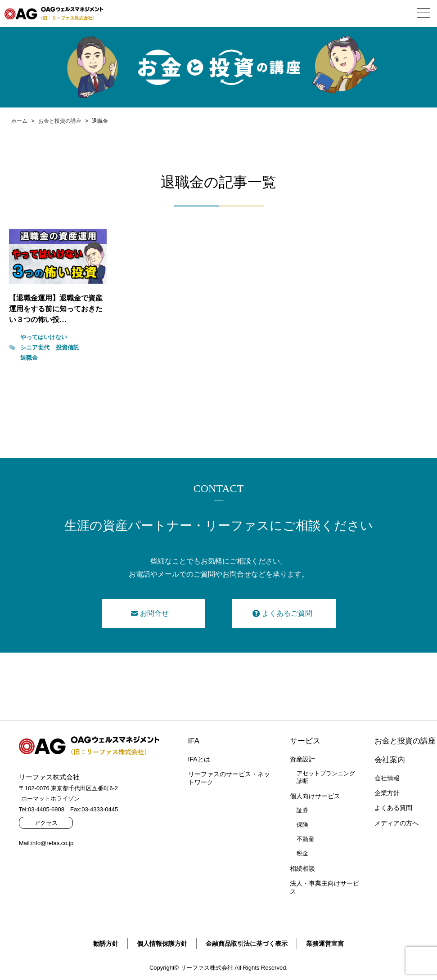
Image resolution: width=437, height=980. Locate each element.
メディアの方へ (396, 823)
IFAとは (199, 759)
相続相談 (302, 868)
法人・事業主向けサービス (324, 887)
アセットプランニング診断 (326, 777)
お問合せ (154, 613)
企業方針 (387, 793)
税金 (302, 853)
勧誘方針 (106, 944)
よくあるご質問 (287, 613)
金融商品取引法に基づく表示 (247, 944)
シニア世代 (35, 347)
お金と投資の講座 (60, 121)
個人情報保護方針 (162, 944)
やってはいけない (44, 337)
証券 (302, 810)
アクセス (46, 823)
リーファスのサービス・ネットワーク (229, 778)
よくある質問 (393, 808)
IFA (194, 741)
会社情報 (387, 778)
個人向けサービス (315, 796)
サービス (305, 741)
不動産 (305, 839)
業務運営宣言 (325, 944)
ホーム (19, 121)
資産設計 (302, 759)
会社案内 (390, 760)
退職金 (29, 358)
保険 (302, 825)
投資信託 (68, 347)
